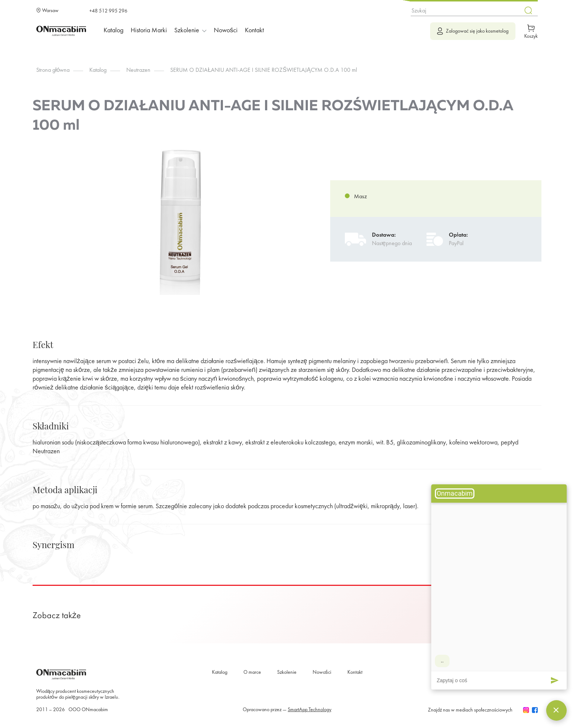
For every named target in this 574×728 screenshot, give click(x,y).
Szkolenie (287, 672)
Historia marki (149, 31)
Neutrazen (138, 70)
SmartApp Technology (310, 710)
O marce (252, 672)
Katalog (113, 31)
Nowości (226, 31)
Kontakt (254, 31)
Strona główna (53, 70)
